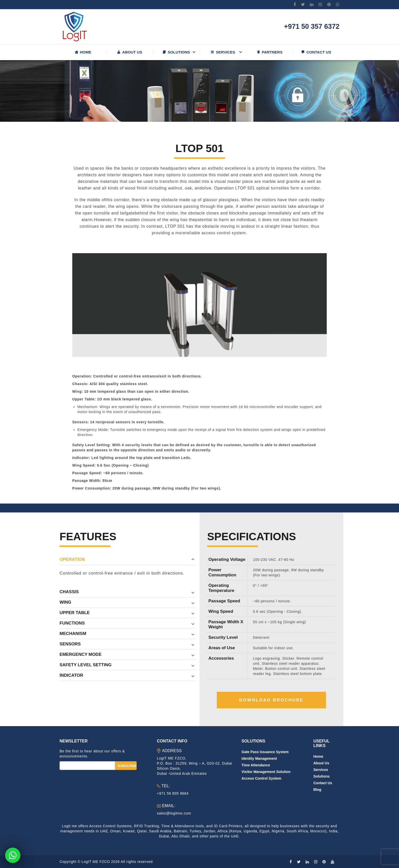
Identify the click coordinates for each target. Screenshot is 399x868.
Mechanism (73, 634)
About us (132, 52)
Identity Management (259, 758)
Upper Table (75, 613)
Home (86, 52)
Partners (272, 52)
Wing (65, 602)
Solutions (179, 52)
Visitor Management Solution (266, 772)
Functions (72, 623)
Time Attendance (256, 765)
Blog (317, 790)
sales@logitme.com (174, 813)
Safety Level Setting (85, 665)
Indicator (71, 675)
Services (225, 52)
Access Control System (261, 778)
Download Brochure (272, 700)
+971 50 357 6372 (312, 27)
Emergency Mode (81, 654)
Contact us (319, 52)
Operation (72, 559)
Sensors (70, 644)
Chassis (69, 592)
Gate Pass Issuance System (265, 752)
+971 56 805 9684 (173, 793)
